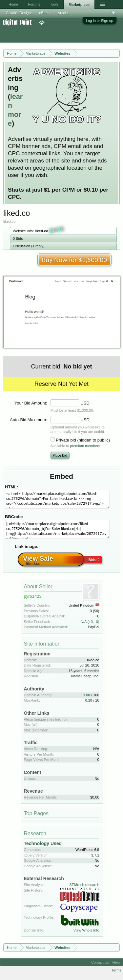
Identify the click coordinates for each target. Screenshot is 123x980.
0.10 (89, 700)
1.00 (87, 695)
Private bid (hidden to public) (83, 440)
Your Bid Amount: (31, 403)
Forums (34, 4)
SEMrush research (84, 885)
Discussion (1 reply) (29, 246)
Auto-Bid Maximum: (28, 420)
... (78, 13)
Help (116, 962)
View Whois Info (86, 930)
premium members (85, 446)
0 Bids (18, 238)
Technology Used (43, 843)
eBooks (45, 13)
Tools (54, 4)
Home (13, 4)
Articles (64, 13)
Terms (116, 970)
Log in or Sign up (100, 21)
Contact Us (100, 962)
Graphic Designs (19, 13)
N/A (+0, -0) (90, 622)
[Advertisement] (52, 34)
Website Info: (38, 230)
